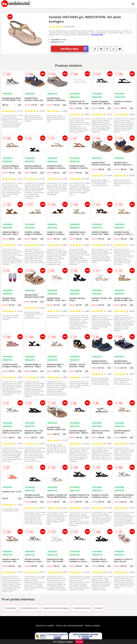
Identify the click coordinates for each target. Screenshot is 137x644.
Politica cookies (92, 626)
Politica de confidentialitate (69, 626)
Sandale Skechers (29, 608)
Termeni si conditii (45, 626)
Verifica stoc (74, 49)
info (20, 105)
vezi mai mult (97, 35)
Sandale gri (11, 608)
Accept (79, 642)
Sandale (99, 608)
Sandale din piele (82, 608)
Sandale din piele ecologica (56, 608)
